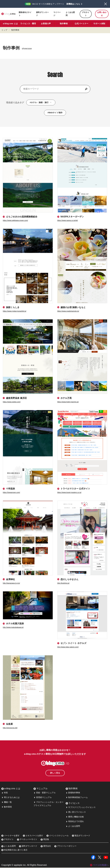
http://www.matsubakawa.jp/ (13, 627)
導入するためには (10, 798)
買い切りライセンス (76, 812)
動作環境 (7, 807)
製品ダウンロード (81, 836)
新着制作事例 (73, 793)
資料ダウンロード (42, 14)
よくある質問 (70, 14)
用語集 (45, 840)
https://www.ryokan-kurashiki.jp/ (15, 311)
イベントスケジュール (58, 836)
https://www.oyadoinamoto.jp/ (68, 311)
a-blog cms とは (10, 24)
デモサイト (86, 14)
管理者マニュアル (43, 798)
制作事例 (64, 24)
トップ (4, 30)
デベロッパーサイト (27, 840)
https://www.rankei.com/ (12, 402)
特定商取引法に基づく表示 (14, 850)
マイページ (57, 14)
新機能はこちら (73, 4)
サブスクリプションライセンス (81, 808)
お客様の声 (46, 24)
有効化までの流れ (75, 822)
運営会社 (46, 847)
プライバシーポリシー (65, 847)
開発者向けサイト (25, 14)
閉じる (106, 4)
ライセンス (73, 804)
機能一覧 (7, 803)
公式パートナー (81, 24)
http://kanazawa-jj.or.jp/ (11, 583)
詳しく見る (55, 773)
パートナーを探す (10, 836)
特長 (5, 793)
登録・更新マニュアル (45, 793)
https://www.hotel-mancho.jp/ (68, 402)
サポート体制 (99, 24)
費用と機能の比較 (75, 817)
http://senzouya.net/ (10, 728)
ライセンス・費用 (28, 24)
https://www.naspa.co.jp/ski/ (68, 220)
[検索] (86, 89)
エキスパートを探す (33, 836)
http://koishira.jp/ (63, 583)
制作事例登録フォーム (77, 798)
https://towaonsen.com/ (11, 492)
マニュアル (41, 789)
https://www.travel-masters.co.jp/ (69, 492)
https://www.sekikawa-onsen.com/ (15, 220)
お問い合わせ (102, 14)
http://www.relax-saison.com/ (68, 647)
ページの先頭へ (99, 865)
